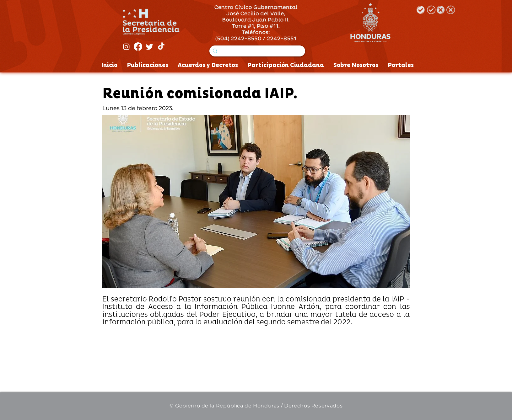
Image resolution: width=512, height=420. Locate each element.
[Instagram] (126, 47)
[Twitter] (150, 47)
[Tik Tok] (161, 47)
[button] (256, 202)
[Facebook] (138, 47)
